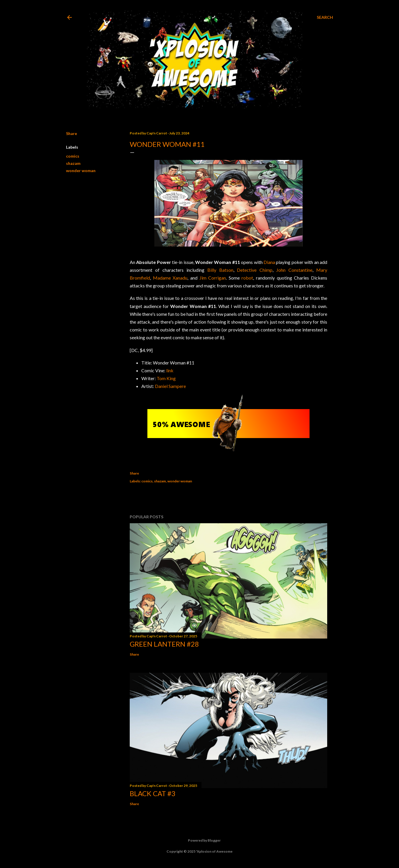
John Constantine (294, 270)
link (170, 370)
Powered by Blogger (200, 840)
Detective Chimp (255, 270)
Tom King (166, 378)
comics (73, 156)
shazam (73, 163)
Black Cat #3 (153, 793)
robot (247, 278)
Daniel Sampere (170, 386)
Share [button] (72, 133)
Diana (269, 262)
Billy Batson (220, 270)
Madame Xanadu (170, 278)
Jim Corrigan (213, 278)
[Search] (325, 17)
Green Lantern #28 (164, 644)
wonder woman (81, 170)
